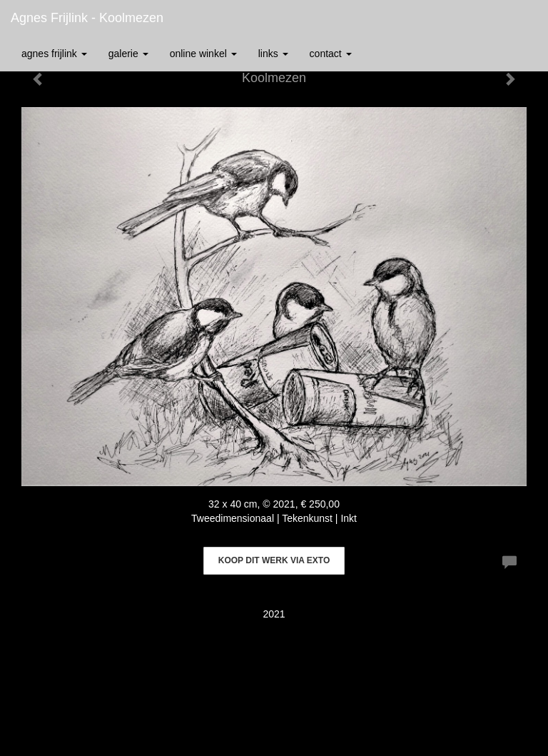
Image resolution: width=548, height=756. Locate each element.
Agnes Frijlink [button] (54, 54)
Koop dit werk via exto (274, 560)
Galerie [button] (128, 54)
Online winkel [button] (203, 54)
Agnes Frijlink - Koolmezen (87, 18)
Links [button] (273, 54)
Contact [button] (331, 54)
